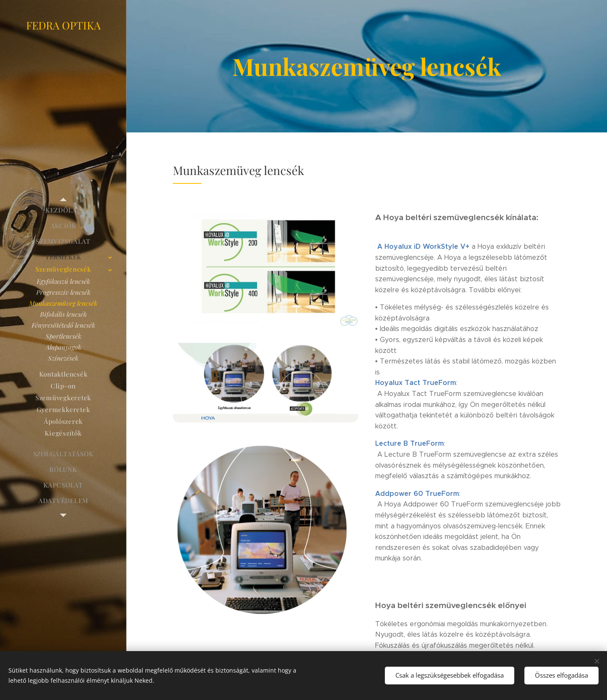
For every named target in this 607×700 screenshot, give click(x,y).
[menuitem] (63, 210)
